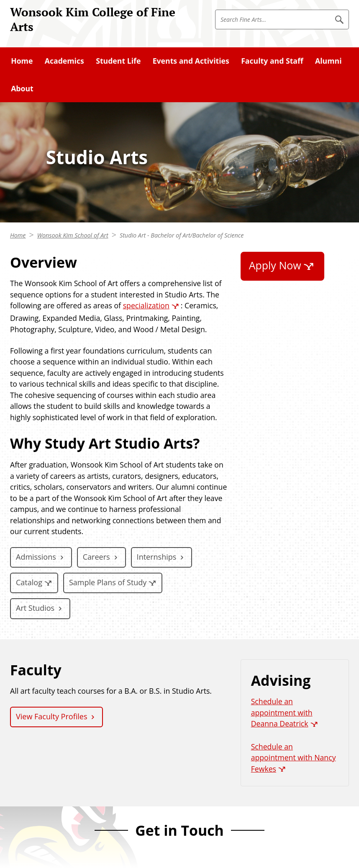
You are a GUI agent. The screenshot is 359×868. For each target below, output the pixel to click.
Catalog (29, 582)
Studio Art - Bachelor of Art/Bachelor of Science (182, 235)
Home (18, 235)
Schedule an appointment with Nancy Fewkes (294, 758)
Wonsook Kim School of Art (73, 235)
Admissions (36, 557)
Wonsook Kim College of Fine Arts (93, 19)
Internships (157, 557)
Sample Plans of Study (108, 582)
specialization (146, 305)
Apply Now (275, 265)
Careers (96, 557)
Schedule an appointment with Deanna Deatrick (282, 712)
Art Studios (35, 608)
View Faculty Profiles (51, 716)
